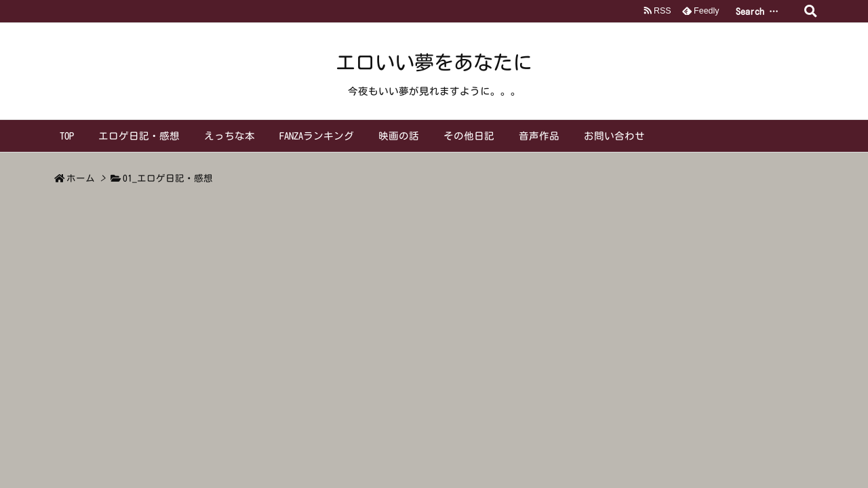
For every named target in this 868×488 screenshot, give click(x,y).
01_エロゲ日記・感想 (168, 178)
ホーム (81, 178)
